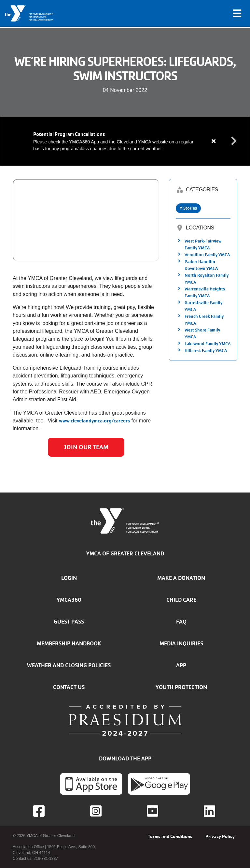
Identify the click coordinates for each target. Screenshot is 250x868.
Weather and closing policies (69, 665)
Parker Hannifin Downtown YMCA (201, 265)
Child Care (181, 600)
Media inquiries (181, 643)
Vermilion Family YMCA (207, 255)
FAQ (181, 622)
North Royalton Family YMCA (207, 279)
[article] (125, 141)
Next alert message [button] (234, 141)
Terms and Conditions (170, 836)
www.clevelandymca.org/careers (94, 421)
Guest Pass (69, 622)
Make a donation (181, 578)
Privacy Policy (220, 836)
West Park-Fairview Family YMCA (203, 244)
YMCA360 (69, 600)
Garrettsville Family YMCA (203, 306)
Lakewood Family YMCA (208, 344)
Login (69, 578)
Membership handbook (69, 643)
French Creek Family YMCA (204, 320)
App (181, 665)
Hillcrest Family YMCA (206, 351)
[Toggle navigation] (237, 13)
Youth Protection (181, 687)
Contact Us (69, 687)
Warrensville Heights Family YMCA (205, 292)
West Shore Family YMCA (202, 333)
